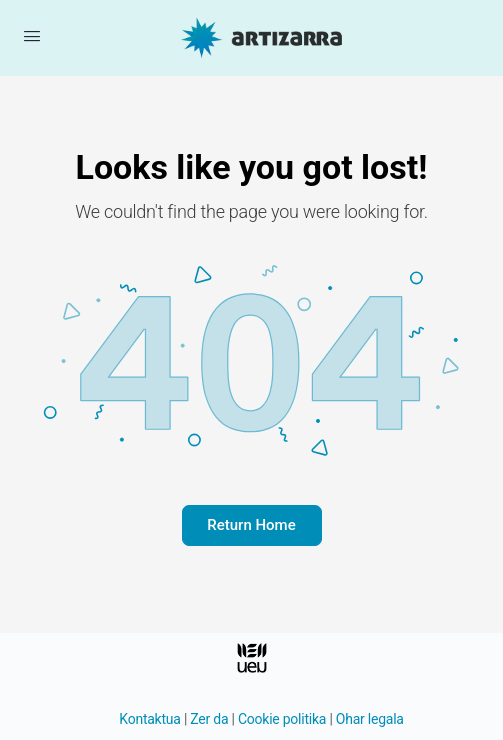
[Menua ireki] (32, 36)
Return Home (251, 525)
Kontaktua (149, 719)
